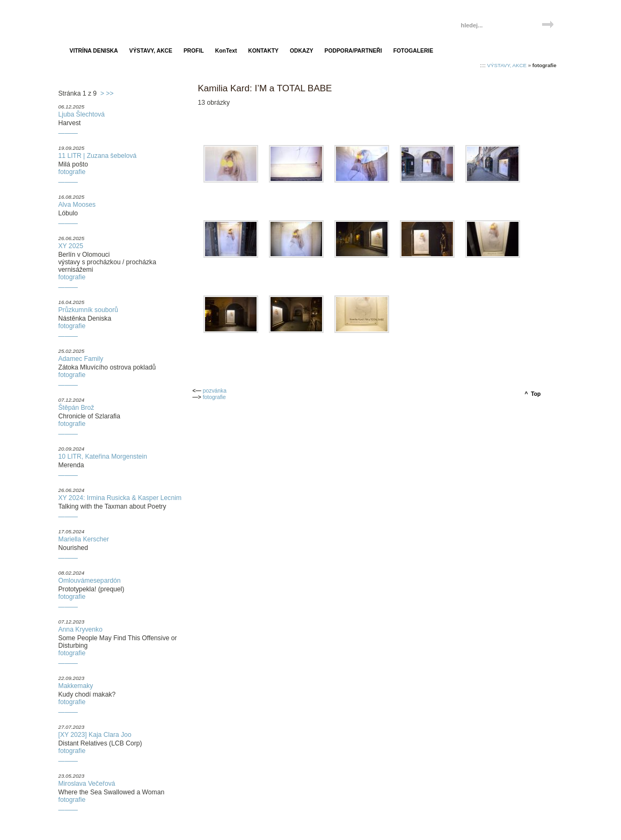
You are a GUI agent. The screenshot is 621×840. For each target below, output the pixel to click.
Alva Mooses (77, 205)
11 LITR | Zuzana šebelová (98, 156)
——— (68, 133)
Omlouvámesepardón (90, 581)
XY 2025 (71, 246)
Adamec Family (81, 359)
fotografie (72, 172)
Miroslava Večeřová (87, 784)
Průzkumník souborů (88, 310)
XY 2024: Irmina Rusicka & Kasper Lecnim (120, 498)
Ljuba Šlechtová (82, 114)
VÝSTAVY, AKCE (507, 65)
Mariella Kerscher (84, 539)
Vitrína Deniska (111, 20)
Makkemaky (76, 686)
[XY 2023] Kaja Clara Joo (95, 735)
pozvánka (215, 391)
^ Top (533, 394)
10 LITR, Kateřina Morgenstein (103, 457)
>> (109, 93)
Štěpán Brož (76, 408)
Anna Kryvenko (81, 629)
